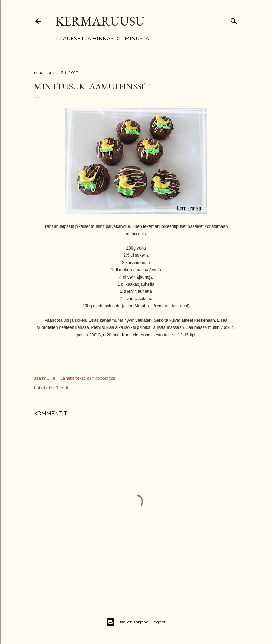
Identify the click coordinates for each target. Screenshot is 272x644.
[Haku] (234, 20)
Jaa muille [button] (44, 378)
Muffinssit (59, 388)
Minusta (137, 39)
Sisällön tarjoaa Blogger (136, 622)
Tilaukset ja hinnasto (88, 39)
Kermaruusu (100, 21)
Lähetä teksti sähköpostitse (88, 378)
